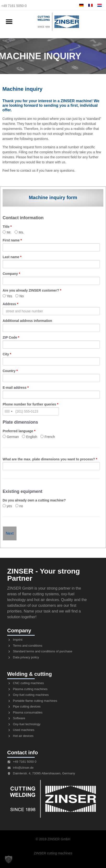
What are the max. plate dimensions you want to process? (50, 459)
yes (7, 506)
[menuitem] (81, 5)
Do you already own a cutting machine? (34, 500)
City (7, 354)
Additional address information (27, 321)
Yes (7, 296)
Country (10, 371)
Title (7, 227)
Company (11, 274)
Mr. (7, 232)
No (20, 296)
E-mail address (16, 388)
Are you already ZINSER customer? (32, 290)
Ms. (19, 232)
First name (12, 240)
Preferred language (19, 431)
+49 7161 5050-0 (14, 6)
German (11, 437)
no (19, 506)
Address (10, 304)
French (48, 437)
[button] (9, 22)
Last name (12, 257)
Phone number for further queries (31, 404)
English (30, 437)
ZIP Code (11, 337)
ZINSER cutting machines (53, 853)
